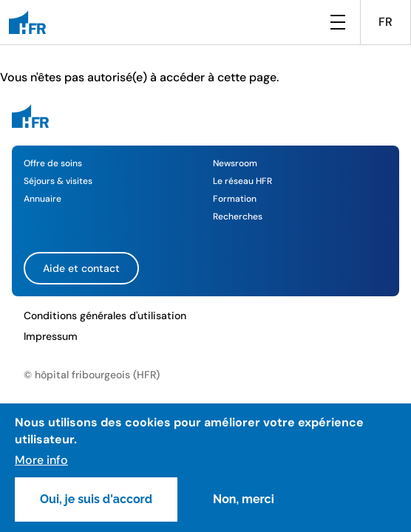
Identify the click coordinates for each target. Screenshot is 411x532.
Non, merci (244, 499)
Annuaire (43, 199)
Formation (235, 199)
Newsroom (235, 163)
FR (385, 22)
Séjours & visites (58, 181)
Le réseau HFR (242, 181)
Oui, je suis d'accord (96, 499)
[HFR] (27, 22)
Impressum (51, 336)
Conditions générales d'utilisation (105, 316)
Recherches (238, 216)
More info (41, 460)
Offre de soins (53, 163)
